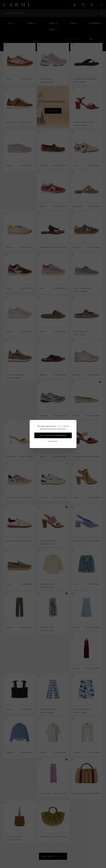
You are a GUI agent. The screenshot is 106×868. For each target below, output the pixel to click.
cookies (60, 426)
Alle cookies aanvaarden (53, 435)
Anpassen (53, 441)
